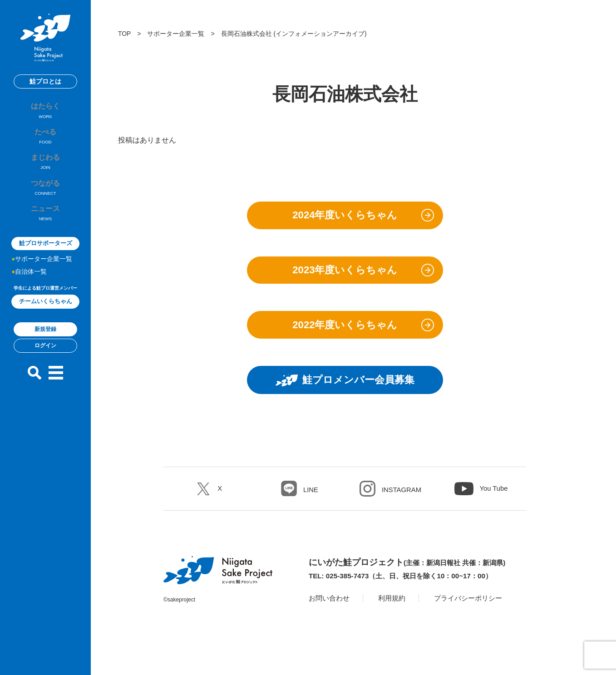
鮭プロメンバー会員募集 (345, 392)
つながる (45, 198)
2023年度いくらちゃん (345, 275)
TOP (124, 34)
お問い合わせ (330, 612)
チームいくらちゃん (46, 315)
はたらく (45, 113)
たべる (45, 142)
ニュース (45, 227)
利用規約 (395, 612)
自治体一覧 (31, 285)
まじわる (45, 170)
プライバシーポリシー (475, 612)
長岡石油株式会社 (246, 34)
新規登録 (45, 343)
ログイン (45, 359)
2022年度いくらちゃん (345, 334)
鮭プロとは (45, 81)
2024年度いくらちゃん (345, 217)
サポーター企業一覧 (44, 272)
